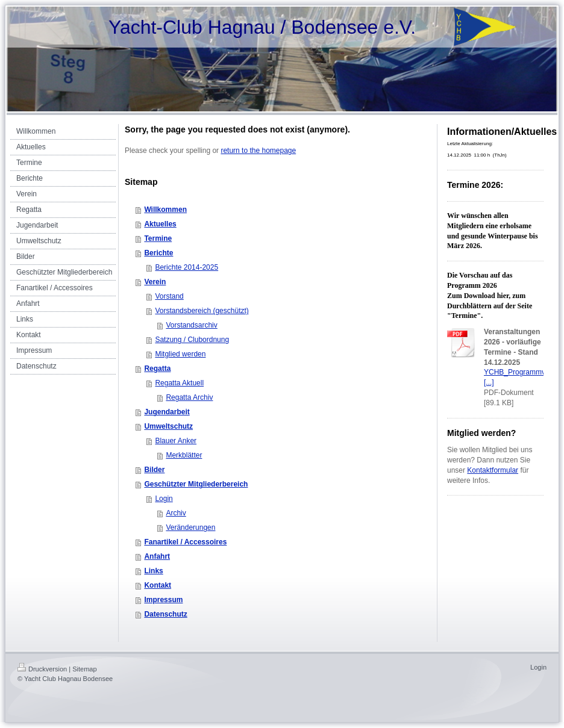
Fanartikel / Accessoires (185, 542)
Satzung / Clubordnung (192, 340)
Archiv (176, 513)
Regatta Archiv (189, 397)
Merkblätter (184, 455)
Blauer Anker (176, 441)
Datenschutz (165, 614)
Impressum (163, 600)
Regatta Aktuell (179, 383)
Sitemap (84, 669)
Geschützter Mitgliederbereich (196, 484)
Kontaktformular (493, 470)
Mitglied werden (180, 354)
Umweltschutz (168, 426)
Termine (158, 238)
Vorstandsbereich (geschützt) (202, 311)
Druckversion (42, 669)
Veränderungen (190, 527)
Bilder (154, 470)
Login (164, 499)
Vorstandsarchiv (191, 325)
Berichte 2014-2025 (186, 267)
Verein (155, 282)
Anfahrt (157, 556)
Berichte (158, 253)
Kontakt (158, 585)
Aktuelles (160, 224)
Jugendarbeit (167, 412)
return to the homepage (258, 151)
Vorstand (169, 296)
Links (153, 571)
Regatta (157, 369)
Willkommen (165, 210)
